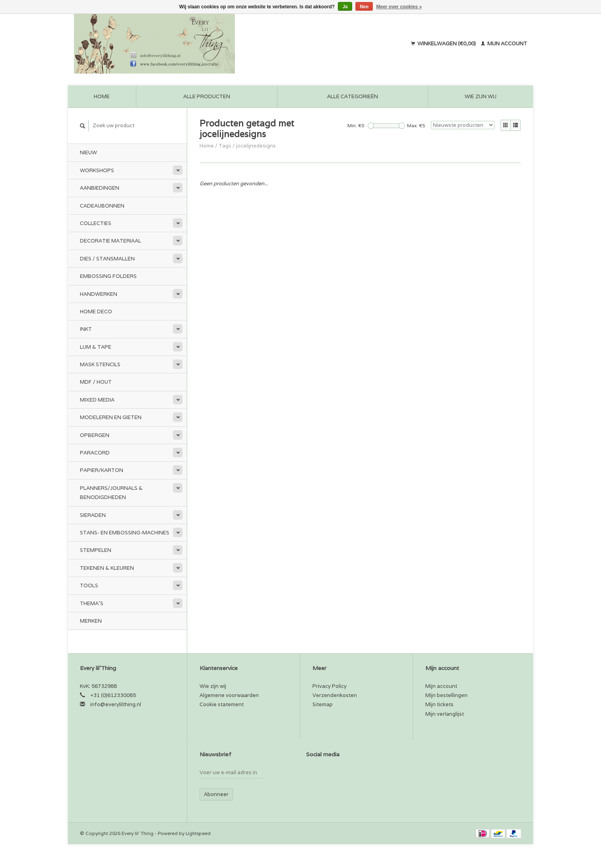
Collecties (96, 223)
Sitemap (323, 704)
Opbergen (95, 435)
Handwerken (99, 294)
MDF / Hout (96, 382)
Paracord (95, 453)
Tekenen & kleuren (107, 568)
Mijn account (504, 44)
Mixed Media (97, 400)
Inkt (86, 329)
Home (102, 96)
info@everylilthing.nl (116, 704)
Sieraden (93, 515)
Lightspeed (198, 833)
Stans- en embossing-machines (125, 533)
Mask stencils (100, 364)
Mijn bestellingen (446, 695)
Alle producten (207, 96)
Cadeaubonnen (102, 206)
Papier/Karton (102, 470)
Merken (91, 621)
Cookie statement (222, 704)
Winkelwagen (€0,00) (444, 44)
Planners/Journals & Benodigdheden (111, 493)
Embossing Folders (108, 276)
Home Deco (96, 312)
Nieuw (88, 152)
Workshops (97, 170)
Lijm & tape (96, 347)
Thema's (92, 603)
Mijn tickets (439, 704)
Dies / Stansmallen (107, 259)
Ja (345, 7)
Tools (89, 585)
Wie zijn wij (481, 96)
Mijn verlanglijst (445, 714)
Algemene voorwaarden (229, 695)
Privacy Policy (330, 686)
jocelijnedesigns (256, 146)
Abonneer (216, 794)
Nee (364, 7)
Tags (225, 146)
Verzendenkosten (335, 695)
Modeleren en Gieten (111, 417)
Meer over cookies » (399, 7)
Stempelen (96, 550)
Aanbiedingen (100, 188)
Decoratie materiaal (111, 241)
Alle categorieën (353, 96)
